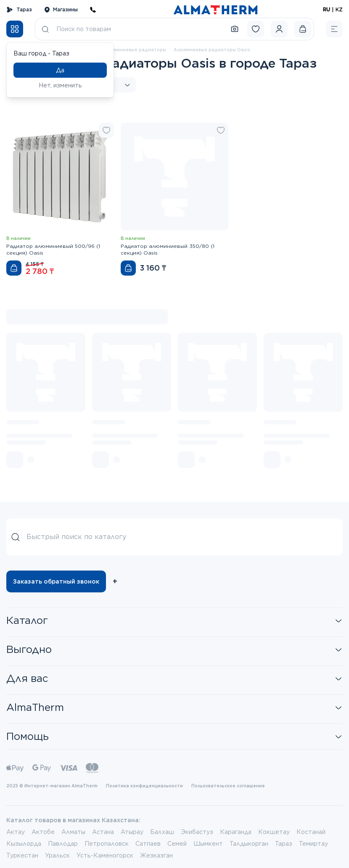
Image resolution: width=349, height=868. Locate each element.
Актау (16, 832)
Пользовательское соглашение (228, 786)
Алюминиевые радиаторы (135, 50)
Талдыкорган (249, 844)
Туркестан (22, 855)
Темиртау (313, 844)
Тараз (19, 10)
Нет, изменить (60, 85)
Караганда (236, 832)
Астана (103, 832)
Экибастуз (197, 832)
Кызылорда (24, 844)
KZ (339, 9)
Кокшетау (274, 832)
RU (327, 9)
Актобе (43, 832)
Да (60, 70)
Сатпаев (148, 844)
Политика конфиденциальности (144, 786)
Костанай (311, 832)
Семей (177, 844)
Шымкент (208, 844)
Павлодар (63, 844)
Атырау (132, 832)
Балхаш (162, 832)
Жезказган (156, 855)
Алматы (73, 832)
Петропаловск (107, 844)
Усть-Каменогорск (105, 855)
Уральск (57, 855)
